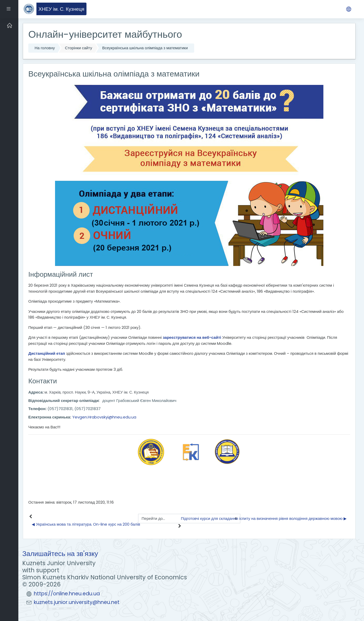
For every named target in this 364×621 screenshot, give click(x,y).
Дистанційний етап (47, 353)
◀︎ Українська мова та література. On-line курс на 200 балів (86, 524)
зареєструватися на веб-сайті (192, 337)
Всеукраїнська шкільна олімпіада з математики (145, 48)
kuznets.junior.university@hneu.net (77, 602)
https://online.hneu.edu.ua (67, 594)
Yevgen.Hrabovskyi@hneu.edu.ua (104, 417)
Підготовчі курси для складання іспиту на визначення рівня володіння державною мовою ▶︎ (264, 518)
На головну (45, 48)
